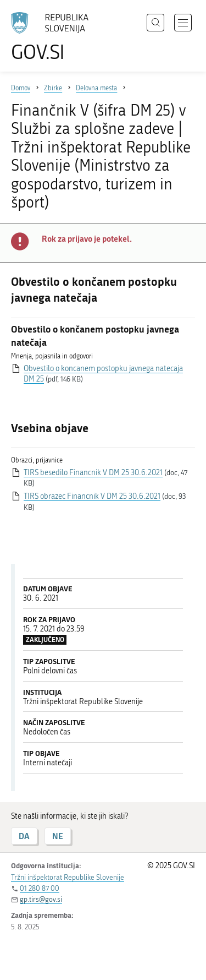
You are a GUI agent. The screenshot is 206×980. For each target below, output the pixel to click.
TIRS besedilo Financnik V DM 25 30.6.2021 (93, 473)
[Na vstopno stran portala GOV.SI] (55, 37)
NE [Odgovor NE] (58, 836)
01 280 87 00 (40, 888)
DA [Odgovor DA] (24, 836)
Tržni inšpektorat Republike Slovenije (68, 877)
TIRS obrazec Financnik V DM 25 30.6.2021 (92, 496)
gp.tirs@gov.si (41, 899)
